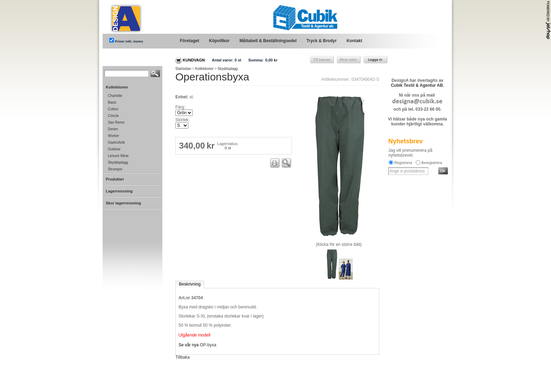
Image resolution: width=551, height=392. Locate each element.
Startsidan (183, 69)
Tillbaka (183, 357)
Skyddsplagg (228, 69)
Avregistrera (432, 163)
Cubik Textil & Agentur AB (417, 85)
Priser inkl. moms (129, 41)
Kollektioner (204, 69)
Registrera (403, 163)
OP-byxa (208, 345)
